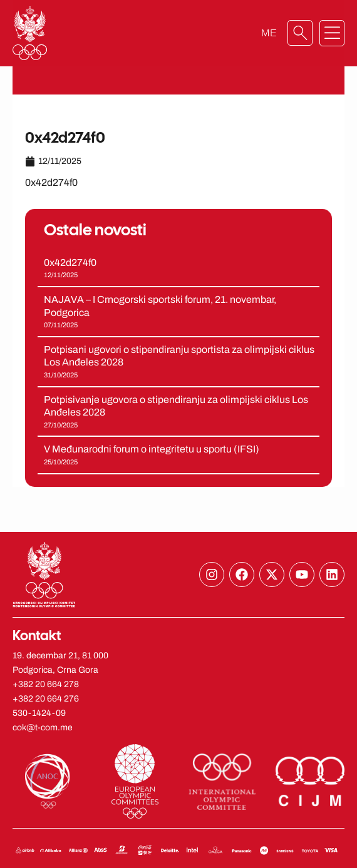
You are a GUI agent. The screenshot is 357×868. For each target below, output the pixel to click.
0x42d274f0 (70, 263)
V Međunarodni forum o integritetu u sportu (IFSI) (152, 449)
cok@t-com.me (43, 728)
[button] (332, 33)
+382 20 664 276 (46, 699)
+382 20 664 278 (46, 684)
